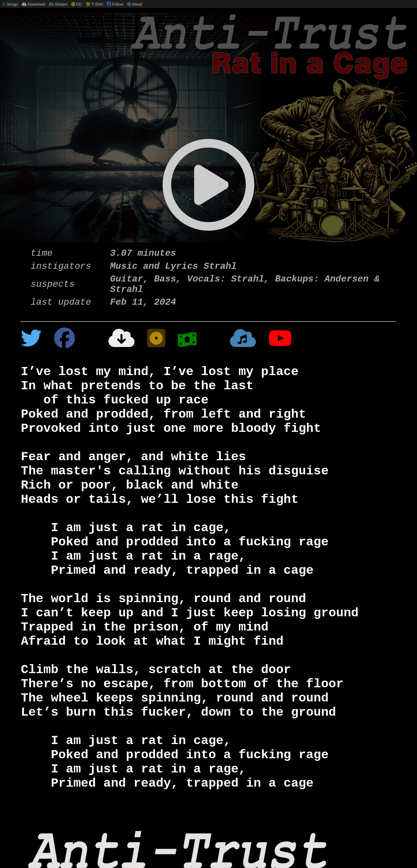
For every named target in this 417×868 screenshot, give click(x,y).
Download (33, 4)
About (135, 4)
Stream (58, 4)
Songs (10, 4)
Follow (115, 4)
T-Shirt (94, 4)
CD (76, 4)
